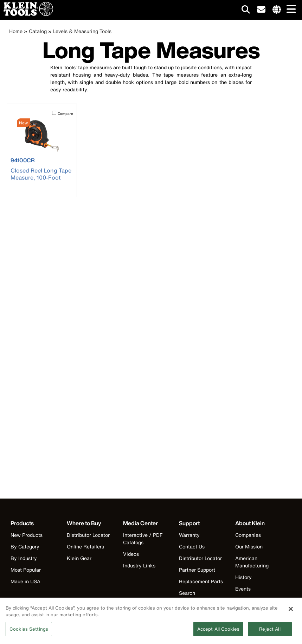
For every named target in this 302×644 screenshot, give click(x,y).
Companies (248, 535)
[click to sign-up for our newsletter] (261, 10)
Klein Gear (79, 558)
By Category (25, 547)
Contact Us (192, 547)
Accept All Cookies (218, 632)
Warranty (189, 535)
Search (187, 593)
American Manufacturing (252, 562)
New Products (27, 535)
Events (243, 589)
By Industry (24, 558)
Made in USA (25, 581)
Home (16, 31)
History (243, 577)
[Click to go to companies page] (277, 10)
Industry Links (139, 565)
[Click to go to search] (246, 11)
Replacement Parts (201, 581)
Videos (131, 554)
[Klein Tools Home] (27, 14)
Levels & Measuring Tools (82, 31)
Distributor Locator (88, 535)
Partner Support (197, 570)
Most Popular (26, 570)
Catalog (38, 31)
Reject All (270, 632)
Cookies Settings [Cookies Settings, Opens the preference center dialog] (29, 632)
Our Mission (249, 547)
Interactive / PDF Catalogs (143, 539)
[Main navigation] (290, 10)
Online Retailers (85, 547)
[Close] (291, 612)
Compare (65, 114)
